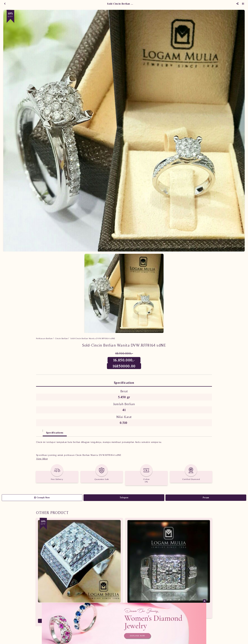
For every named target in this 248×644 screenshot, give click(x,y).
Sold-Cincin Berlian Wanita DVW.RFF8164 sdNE (93, 338)
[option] (124, 131)
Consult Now (42, 498)
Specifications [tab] (55, 433)
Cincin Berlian (61, 338)
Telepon (124, 498)
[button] (42, 459)
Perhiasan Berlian (44, 338)
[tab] (39, 431)
